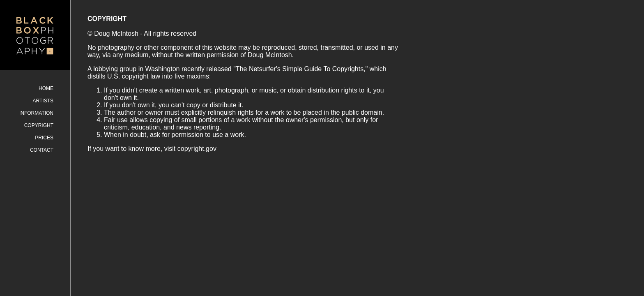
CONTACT (42, 150)
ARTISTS (43, 101)
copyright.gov (197, 149)
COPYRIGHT (39, 125)
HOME (46, 88)
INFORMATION (36, 113)
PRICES (44, 138)
